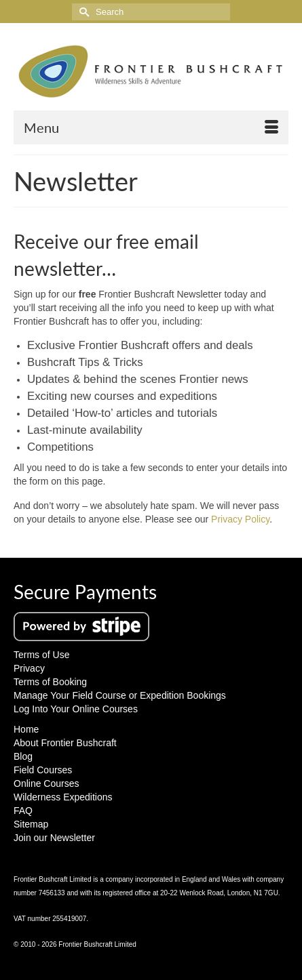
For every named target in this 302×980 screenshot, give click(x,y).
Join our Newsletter (54, 838)
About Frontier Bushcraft (65, 743)
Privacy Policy (240, 519)
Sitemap (31, 824)
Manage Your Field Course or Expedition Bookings (120, 695)
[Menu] (151, 127)
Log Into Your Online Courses (76, 709)
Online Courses (46, 783)
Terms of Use (41, 655)
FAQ (23, 811)
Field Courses (43, 770)
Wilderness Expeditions (63, 797)
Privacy (29, 668)
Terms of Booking (50, 682)
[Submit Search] (82, 12)
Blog (23, 756)
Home (26, 729)
